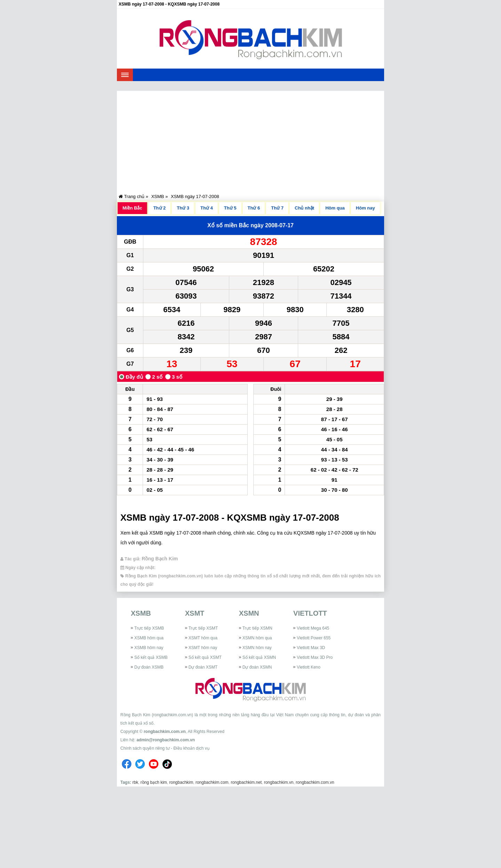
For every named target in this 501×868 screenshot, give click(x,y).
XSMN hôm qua (257, 638)
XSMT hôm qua (203, 638)
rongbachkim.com (212, 782)
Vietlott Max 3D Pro (315, 657)
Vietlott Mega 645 (313, 628)
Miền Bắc (132, 208)
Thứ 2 (160, 208)
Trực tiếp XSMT (203, 628)
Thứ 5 (230, 208)
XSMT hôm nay (203, 648)
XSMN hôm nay (257, 648)
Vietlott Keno (309, 667)
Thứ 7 (277, 208)
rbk (135, 782)
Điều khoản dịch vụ (191, 748)
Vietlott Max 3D (311, 648)
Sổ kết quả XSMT (205, 657)
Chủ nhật (304, 208)
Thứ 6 (254, 208)
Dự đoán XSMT (203, 667)
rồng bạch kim (154, 782)
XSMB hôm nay (149, 648)
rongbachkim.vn (279, 782)
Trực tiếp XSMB (149, 628)
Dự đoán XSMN (257, 667)
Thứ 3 (183, 208)
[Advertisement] (250, 140)
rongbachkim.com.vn (165, 732)
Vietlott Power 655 (314, 638)
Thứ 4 (207, 208)
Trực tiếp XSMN (257, 628)
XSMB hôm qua (149, 638)
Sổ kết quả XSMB (151, 657)
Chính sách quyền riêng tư (145, 748)
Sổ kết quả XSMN (259, 657)
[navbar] (125, 75)
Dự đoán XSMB (149, 667)
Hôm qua (335, 208)
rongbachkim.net (246, 782)
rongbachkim (181, 782)
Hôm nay (365, 208)
